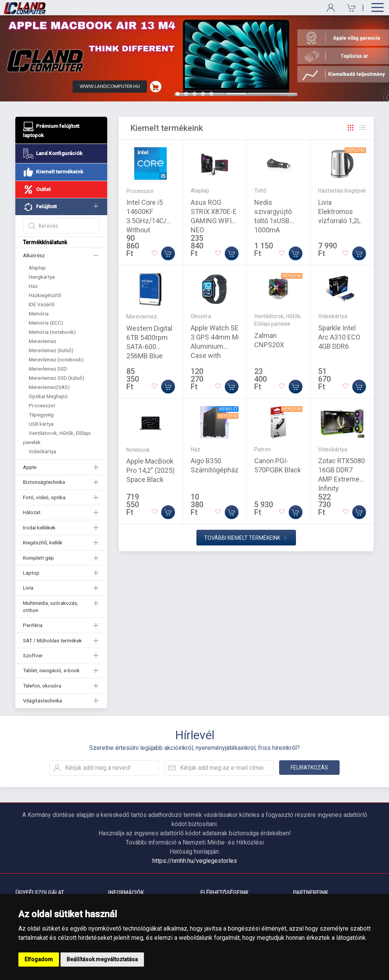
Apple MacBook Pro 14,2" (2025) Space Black (150, 470)
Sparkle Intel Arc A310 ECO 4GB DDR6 (339, 337)
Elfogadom (39, 959)
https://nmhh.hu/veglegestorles (195, 861)
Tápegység (41, 415)
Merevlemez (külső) (51, 350)
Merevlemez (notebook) (56, 359)
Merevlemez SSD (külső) (56, 378)
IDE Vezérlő (42, 304)
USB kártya (41, 424)
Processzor (42, 405)
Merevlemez (42, 341)
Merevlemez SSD (48, 369)
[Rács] (351, 128)
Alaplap (37, 268)
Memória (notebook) (52, 332)
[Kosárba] (168, 253)
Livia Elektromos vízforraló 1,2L (339, 212)
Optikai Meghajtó (48, 396)
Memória (39, 314)
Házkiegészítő (45, 295)
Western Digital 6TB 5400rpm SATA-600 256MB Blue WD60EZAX (149, 347)
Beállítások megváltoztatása (102, 959)
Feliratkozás (309, 768)
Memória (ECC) (46, 323)
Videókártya (42, 451)
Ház (33, 286)
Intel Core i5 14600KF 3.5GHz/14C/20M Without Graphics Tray (153, 221)
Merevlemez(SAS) (49, 387)
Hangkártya (42, 277)
